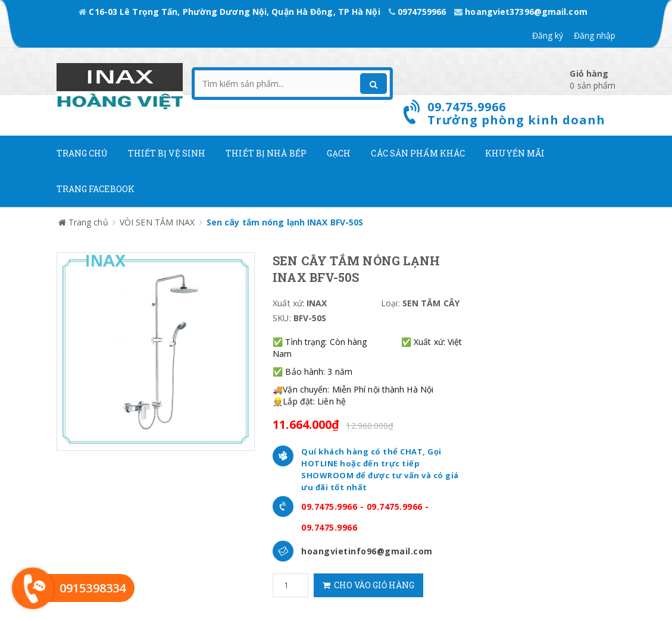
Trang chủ (82, 153)
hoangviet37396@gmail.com (521, 12)
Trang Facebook (96, 189)
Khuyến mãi (515, 153)
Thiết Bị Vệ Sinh (167, 153)
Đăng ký (548, 35)
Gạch (339, 153)
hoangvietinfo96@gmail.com (367, 551)
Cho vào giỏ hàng (368, 585)
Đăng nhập (595, 35)
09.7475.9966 (329, 506)
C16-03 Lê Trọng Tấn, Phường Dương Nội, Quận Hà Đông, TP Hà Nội (231, 12)
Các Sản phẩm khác (418, 153)
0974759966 (418, 12)
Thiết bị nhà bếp (266, 153)
